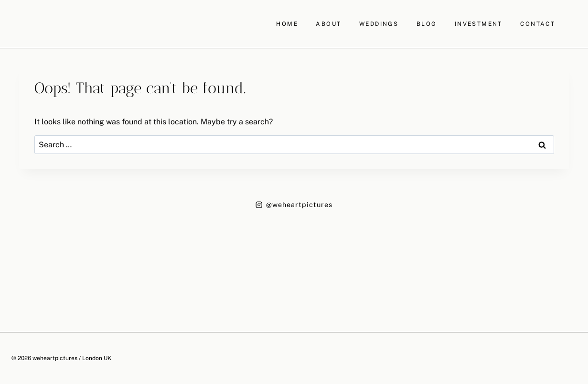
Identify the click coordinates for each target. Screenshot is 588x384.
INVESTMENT (479, 24)
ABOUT (328, 24)
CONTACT (538, 24)
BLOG (427, 24)
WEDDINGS (379, 24)
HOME (287, 24)
